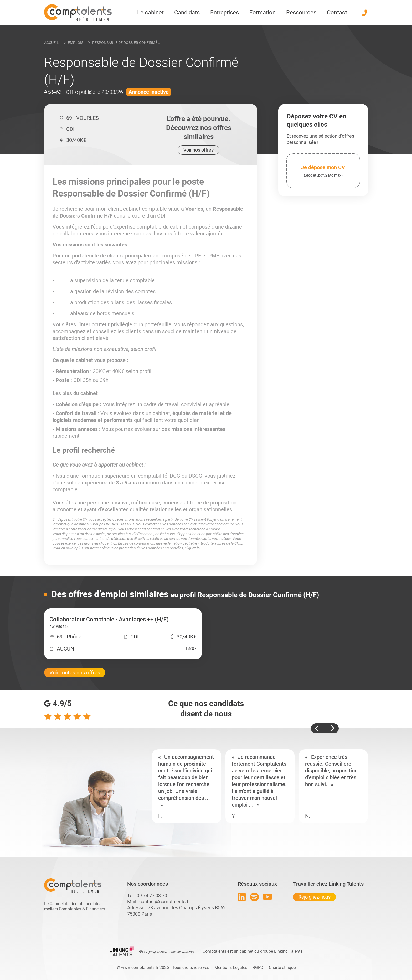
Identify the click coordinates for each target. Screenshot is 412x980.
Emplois (76, 43)
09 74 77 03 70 (152, 896)
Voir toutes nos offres (75, 673)
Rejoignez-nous (315, 897)
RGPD (258, 968)
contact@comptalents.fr (165, 902)
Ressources (301, 12)
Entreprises (225, 12)
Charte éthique (282, 968)
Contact (337, 12)
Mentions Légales (231, 968)
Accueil (51, 43)
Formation (262, 12)
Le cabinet (150, 12)
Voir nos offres (199, 150)
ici (114, 543)
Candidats (187, 12)
